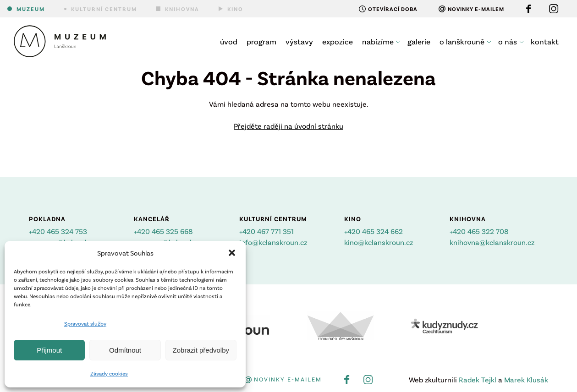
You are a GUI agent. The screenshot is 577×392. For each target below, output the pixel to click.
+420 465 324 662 (374, 231)
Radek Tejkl (478, 379)
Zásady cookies (109, 373)
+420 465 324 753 (58, 231)
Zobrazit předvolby (201, 350)
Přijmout (49, 350)
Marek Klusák (526, 379)
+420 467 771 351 (267, 231)
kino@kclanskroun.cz (379, 242)
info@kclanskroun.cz (273, 242)
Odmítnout (125, 350)
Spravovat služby (85, 323)
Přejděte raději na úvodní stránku (288, 126)
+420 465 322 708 (479, 231)
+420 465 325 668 (163, 231)
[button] (232, 253)
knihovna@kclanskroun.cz (492, 242)
